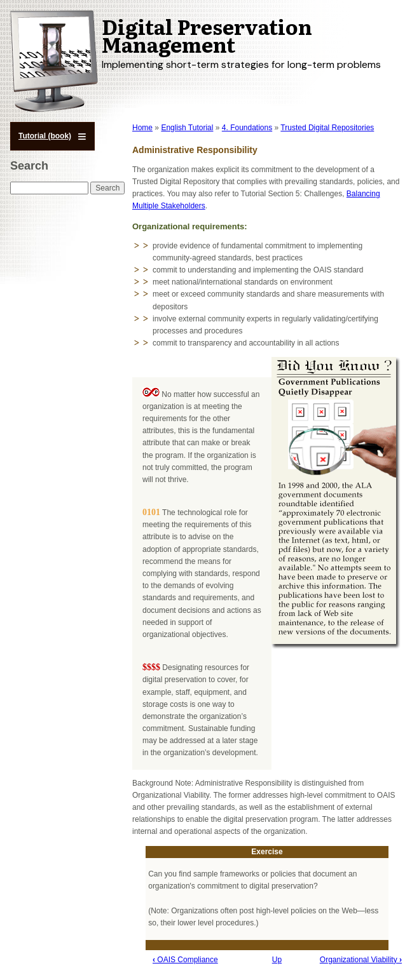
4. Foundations (247, 128)
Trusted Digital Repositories (327, 128)
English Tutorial (187, 128)
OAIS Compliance (185, 960)
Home (142, 128)
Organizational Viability (361, 960)
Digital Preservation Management (207, 35)
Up (277, 960)
